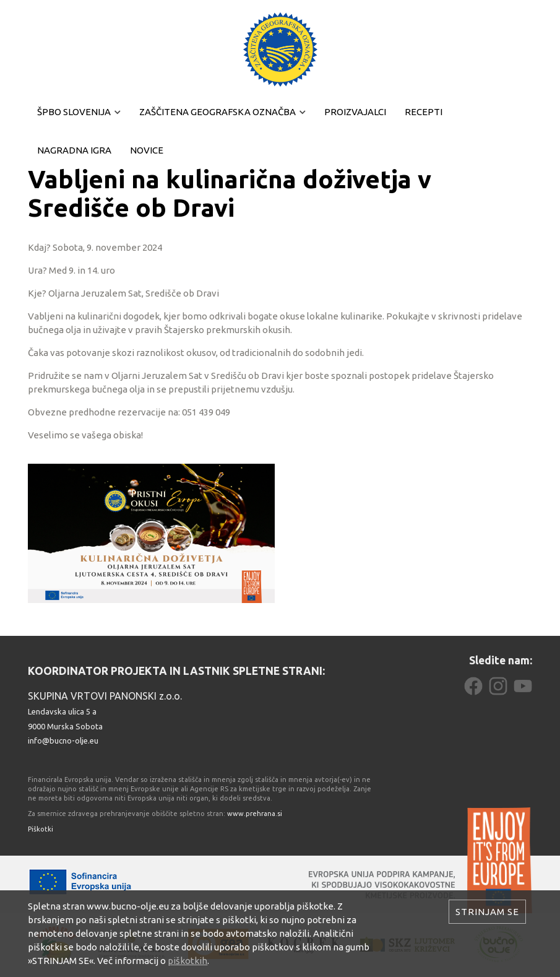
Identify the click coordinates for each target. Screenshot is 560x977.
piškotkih (187, 961)
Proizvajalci (355, 112)
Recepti (424, 112)
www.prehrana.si (255, 814)
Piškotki (41, 829)
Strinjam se (487, 912)
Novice (147, 150)
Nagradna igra (74, 150)
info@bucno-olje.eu (63, 740)
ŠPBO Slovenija (74, 112)
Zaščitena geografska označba (218, 112)
